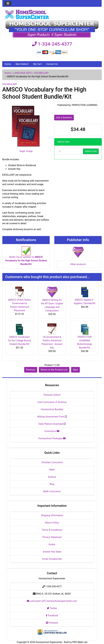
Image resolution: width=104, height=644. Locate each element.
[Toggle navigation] (8, 3)
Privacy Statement (52, 537)
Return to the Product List (54, 370)
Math (52, 470)
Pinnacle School (52, 395)
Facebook (52, 615)
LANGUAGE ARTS (22, 73)
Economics (52, 431)
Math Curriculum (52, 491)
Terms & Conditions (52, 530)
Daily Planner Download (52, 424)
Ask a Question (64, 118)
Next (75, 370)
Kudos (52, 544)
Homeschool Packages (52, 438)
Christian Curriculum (52, 462)
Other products (78, 264)
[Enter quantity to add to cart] (70, 151)
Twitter (52, 608)
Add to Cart (91, 151)
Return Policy (52, 523)
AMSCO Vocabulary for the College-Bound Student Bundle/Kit (19, 341)
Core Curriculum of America (52, 402)
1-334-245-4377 (52, 44)
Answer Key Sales (52, 552)
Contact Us (52, 64)
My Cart (37, 64)
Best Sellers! (22, 64)
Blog (52, 484)
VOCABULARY (41, 73)
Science (52, 477)
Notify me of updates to (26, 257)
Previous (31, 370)
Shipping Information (52, 515)
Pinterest (52, 623)
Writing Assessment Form (52, 417)
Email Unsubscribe (52, 559)
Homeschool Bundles (52, 409)
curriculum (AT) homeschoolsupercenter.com (52, 601)
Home (8, 64)
